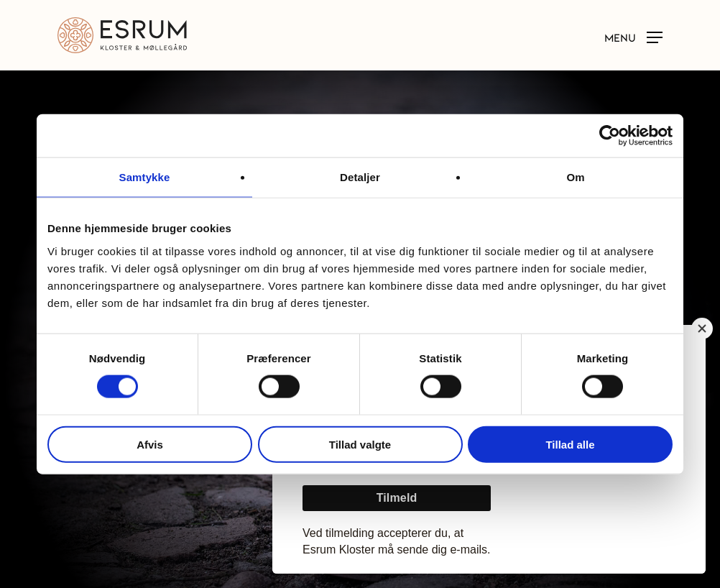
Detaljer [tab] (360, 177)
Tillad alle (570, 444)
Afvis (150, 444)
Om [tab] (575, 177)
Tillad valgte (360, 444)
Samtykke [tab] (145, 177)
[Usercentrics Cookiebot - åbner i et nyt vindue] (610, 136)
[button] (633, 36)
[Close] (702, 329)
